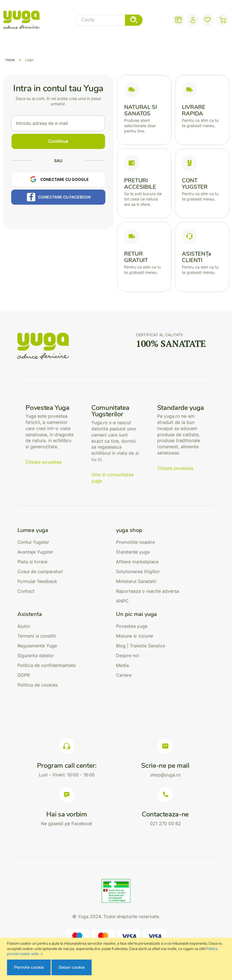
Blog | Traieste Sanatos (141, 646)
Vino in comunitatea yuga (112, 478)
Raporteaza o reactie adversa (148, 591)
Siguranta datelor (36, 655)
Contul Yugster (33, 542)
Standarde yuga (133, 552)
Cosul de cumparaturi (40, 571)
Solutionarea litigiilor (138, 571)
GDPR (24, 675)
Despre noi (127, 655)
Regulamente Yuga (37, 646)
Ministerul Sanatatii (136, 581)
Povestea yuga (132, 626)
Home (10, 60)
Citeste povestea (44, 462)
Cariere (124, 675)
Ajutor (24, 626)
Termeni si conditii (37, 636)
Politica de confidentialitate (47, 665)
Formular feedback (37, 581)
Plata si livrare (32, 562)
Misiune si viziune (134, 636)
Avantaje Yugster (35, 552)
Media (122, 665)
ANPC (122, 601)
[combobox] (109, 20)
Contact (26, 591)
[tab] (67, 530)
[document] (117, 959)
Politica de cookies (38, 685)
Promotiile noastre (135, 542)
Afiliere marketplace (137, 562)
